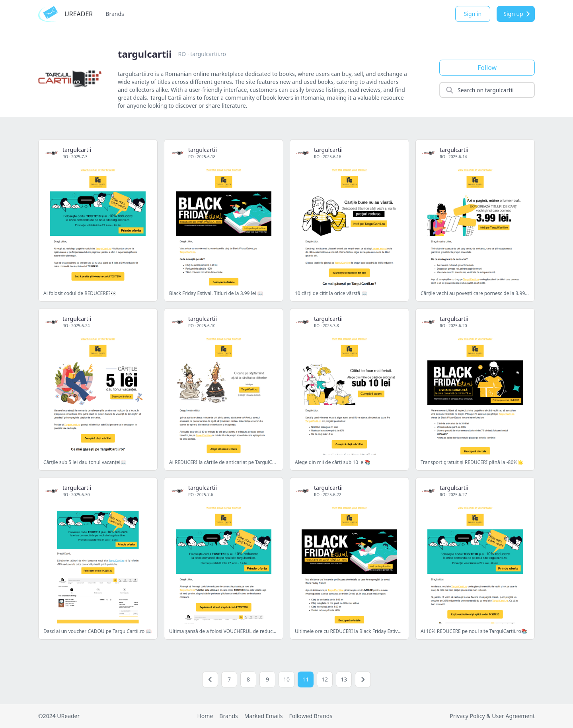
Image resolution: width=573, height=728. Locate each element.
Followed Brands (311, 716)
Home (205, 716)
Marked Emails (264, 716)
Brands (115, 14)
